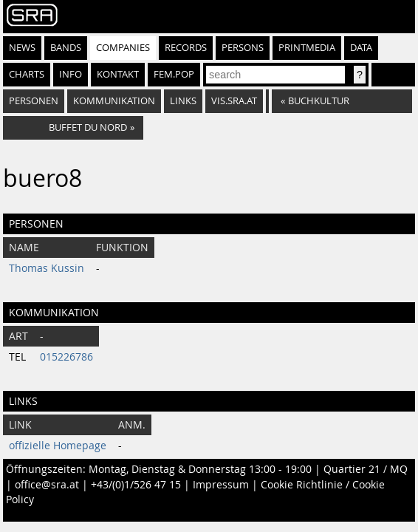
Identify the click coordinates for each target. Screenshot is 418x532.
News (22, 48)
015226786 (66, 357)
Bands (66, 48)
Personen (34, 101)
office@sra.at (47, 485)
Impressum (221, 485)
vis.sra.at (234, 101)
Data (361, 48)
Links (183, 101)
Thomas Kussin (47, 268)
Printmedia (307, 48)
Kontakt (118, 74)
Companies (123, 48)
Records (186, 48)
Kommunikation (114, 101)
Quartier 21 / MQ (366, 469)
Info (71, 74)
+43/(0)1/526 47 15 (136, 485)
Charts (27, 74)
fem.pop (174, 74)
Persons (243, 48)
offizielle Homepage (58, 446)
